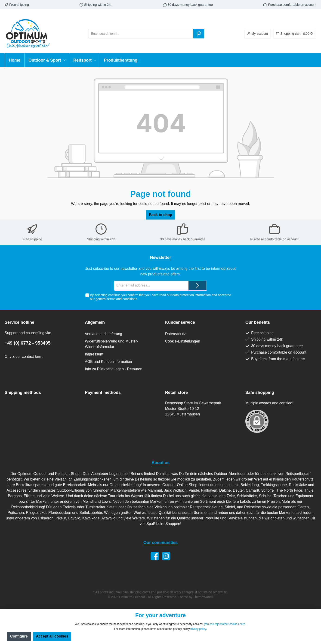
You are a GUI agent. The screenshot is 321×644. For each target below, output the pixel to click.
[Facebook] (155, 556)
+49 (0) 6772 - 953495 (28, 343)
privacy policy (198, 629)
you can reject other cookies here (225, 624)
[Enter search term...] (141, 34)
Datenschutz (175, 334)
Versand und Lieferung (103, 334)
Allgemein (95, 322)
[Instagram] (166, 556)
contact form (32, 357)
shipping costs (140, 592)
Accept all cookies (52, 636)
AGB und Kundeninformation (108, 362)
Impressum (94, 354)
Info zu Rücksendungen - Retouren (114, 369)
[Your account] (258, 34)
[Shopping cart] (295, 34)
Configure (19, 636)
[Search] (199, 34)
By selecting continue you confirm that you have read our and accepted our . (160, 297)
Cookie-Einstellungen (183, 341)
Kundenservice (180, 322)
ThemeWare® (203, 597)
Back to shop (160, 215)
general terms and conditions (116, 299)
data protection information (191, 295)
